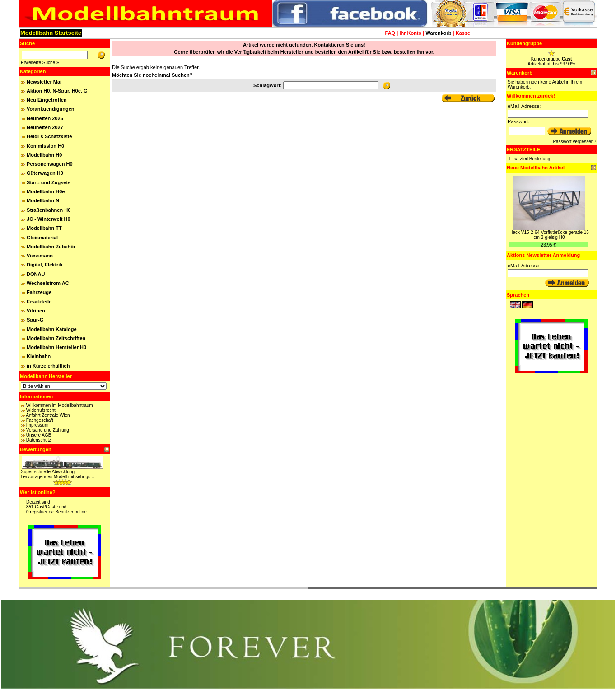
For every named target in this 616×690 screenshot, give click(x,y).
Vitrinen (36, 311)
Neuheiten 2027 (45, 127)
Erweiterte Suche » (40, 63)
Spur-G (35, 320)
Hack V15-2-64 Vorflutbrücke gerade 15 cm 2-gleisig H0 (549, 235)
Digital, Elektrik (44, 265)
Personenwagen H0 (49, 164)
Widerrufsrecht (41, 410)
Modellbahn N (43, 200)
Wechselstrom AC (48, 283)
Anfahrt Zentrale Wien (48, 415)
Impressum (37, 425)
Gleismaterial (42, 238)
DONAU (36, 274)
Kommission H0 (45, 146)
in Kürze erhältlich (48, 366)
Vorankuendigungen (51, 109)
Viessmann (40, 256)
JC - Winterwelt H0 (48, 219)
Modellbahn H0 (44, 155)
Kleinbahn (39, 356)
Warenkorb (438, 33)
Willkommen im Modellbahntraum (60, 405)
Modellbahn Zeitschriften (56, 338)
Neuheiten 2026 (45, 118)
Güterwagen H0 (45, 173)
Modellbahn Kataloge (52, 329)
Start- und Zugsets (49, 182)
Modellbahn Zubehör (51, 247)
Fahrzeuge (39, 292)
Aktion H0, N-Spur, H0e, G (57, 91)
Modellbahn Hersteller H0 (56, 347)
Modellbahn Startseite (51, 33)
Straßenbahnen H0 (49, 210)
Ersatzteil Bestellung (530, 159)
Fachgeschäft (40, 420)
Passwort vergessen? (574, 142)
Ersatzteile (39, 302)
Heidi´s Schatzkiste (49, 136)
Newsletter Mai (44, 82)
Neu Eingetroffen (47, 100)
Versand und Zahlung (48, 430)
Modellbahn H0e (46, 191)
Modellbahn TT (44, 228)
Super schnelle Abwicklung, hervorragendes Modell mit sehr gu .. (58, 474)
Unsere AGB (39, 435)
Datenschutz (39, 440)
